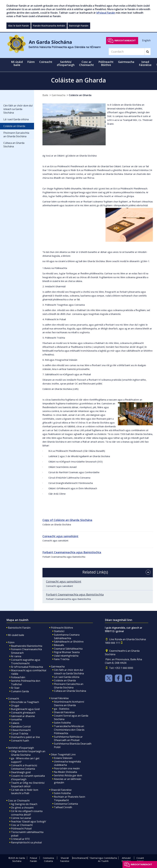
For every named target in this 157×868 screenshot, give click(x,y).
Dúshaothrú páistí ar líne (25, 737)
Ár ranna (16, 656)
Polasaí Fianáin (33, 860)
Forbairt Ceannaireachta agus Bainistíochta (75, 594)
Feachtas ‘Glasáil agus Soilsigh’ (29, 821)
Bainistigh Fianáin (79, 26)
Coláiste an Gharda (80, 95)
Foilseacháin (18, 677)
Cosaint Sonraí (140, 860)
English (146, 40)
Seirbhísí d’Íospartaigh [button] (66, 63)
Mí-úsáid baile (17, 63)
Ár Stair (15, 688)
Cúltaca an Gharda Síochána (70, 691)
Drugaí (15, 706)
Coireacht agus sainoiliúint (64, 581)
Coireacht (13, 698)
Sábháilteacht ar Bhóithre (69, 642)
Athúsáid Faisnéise (126, 860)
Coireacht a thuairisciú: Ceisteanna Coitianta (24, 767)
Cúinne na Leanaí (21, 818)
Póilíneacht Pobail (21, 829)
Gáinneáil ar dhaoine (23, 716)
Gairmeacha (58, 95)
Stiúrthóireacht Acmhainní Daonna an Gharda (69, 703)
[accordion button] (148, 572)
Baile (45, 95)
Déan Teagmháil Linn (63, 754)
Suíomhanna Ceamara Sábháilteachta (67, 636)
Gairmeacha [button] (126, 62)
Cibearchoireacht (21, 730)
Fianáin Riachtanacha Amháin (49, 26)
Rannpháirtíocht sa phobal (26, 842)
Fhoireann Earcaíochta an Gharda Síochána (69, 686)
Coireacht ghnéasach (23, 713)
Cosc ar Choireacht (19, 801)
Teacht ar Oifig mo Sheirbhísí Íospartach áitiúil (28, 785)
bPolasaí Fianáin (106, 13)
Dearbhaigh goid (21, 772)
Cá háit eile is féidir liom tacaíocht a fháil (25, 792)
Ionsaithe (16, 719)
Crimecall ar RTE (20, 839)
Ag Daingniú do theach (24, 804)
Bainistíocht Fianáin (19, 628)
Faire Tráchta (62, 659)
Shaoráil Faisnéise (64, 712)
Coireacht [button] (46, 62)
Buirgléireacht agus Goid (25, 709)
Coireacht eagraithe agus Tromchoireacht (26, 662)
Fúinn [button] (31, 62)
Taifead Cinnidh (63, 807)
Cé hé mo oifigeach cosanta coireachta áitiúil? (27, 813)
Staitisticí (59, 631)
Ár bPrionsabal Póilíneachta (27, 667)
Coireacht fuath (20, 741)
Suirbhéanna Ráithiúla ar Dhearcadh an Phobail (68, 739)
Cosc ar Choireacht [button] (86, 63)
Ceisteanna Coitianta (66, 804)
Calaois (15, 723)
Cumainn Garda (20, 691)
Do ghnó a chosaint (22, 808)
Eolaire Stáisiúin (63, 758)
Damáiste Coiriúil (21, 726)
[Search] (127, 52)
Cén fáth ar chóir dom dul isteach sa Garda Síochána (69, 672)
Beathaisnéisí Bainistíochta (27, 646)
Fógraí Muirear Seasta (67, 652)
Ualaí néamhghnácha (66, 656)
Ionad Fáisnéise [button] (145, 63)
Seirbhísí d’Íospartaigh (21, 748)
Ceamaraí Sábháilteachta (68, 649)
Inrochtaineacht (125, 40)
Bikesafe (59, 645)
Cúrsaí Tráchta (20, 734)
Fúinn (11, 642)
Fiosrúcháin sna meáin (67, 768)
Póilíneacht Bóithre (62, 628)
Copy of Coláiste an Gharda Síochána (67, 520)
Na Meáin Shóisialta (65, 772)
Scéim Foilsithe (62, 723)
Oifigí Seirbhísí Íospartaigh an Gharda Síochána (28, 753)
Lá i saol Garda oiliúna (67, 677)
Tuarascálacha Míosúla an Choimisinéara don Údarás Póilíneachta (69, 730)
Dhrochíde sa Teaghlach (25, 702)
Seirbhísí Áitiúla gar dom (68, 775)
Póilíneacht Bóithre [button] (106, 63)
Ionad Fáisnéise (60, 698)
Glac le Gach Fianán (19, 26)
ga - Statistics (62, 709)
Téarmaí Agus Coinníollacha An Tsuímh (103, 860)
